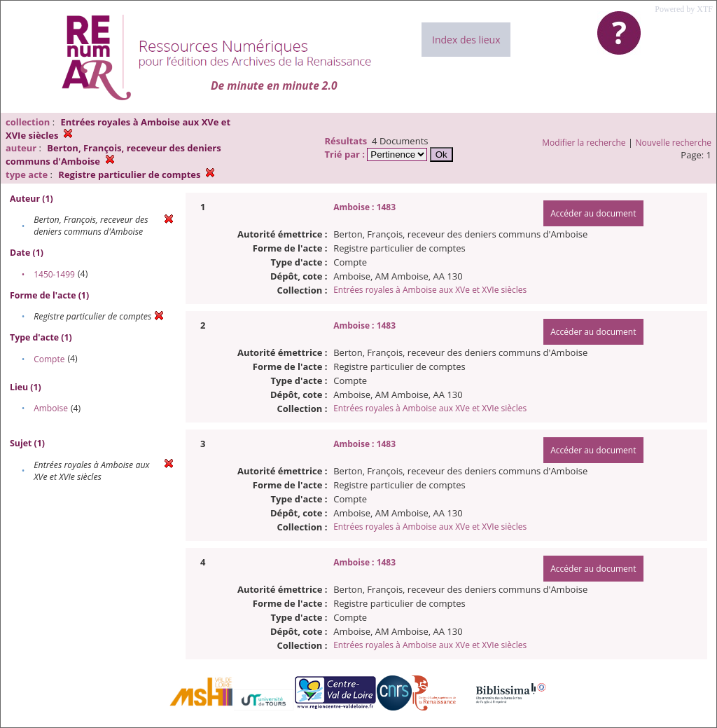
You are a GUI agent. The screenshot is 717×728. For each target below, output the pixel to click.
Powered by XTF (684, 9)
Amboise (51, 408)
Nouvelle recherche (674, 143)
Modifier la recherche (584, 143)
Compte (49, 359)
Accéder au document (593, 213)
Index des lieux (466, 40)
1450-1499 (54, 274)
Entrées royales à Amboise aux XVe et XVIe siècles (430, 290)
